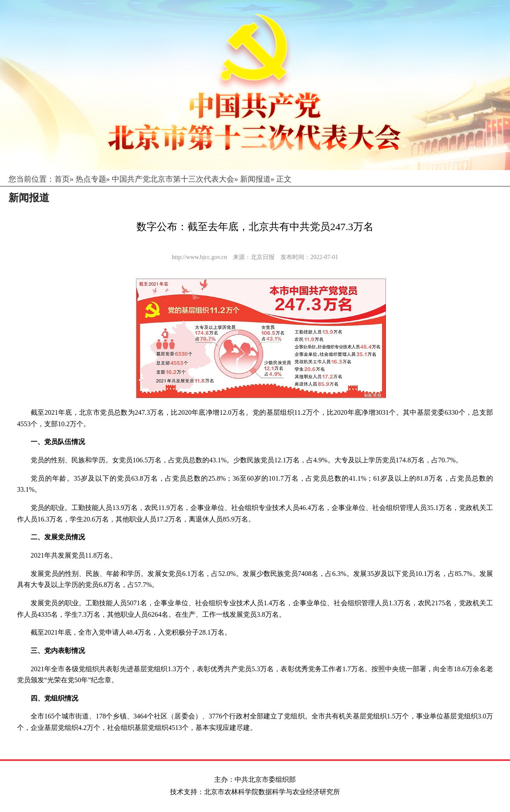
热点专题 (91, 179)
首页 (62, 179)
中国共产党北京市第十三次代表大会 (173, 179)
